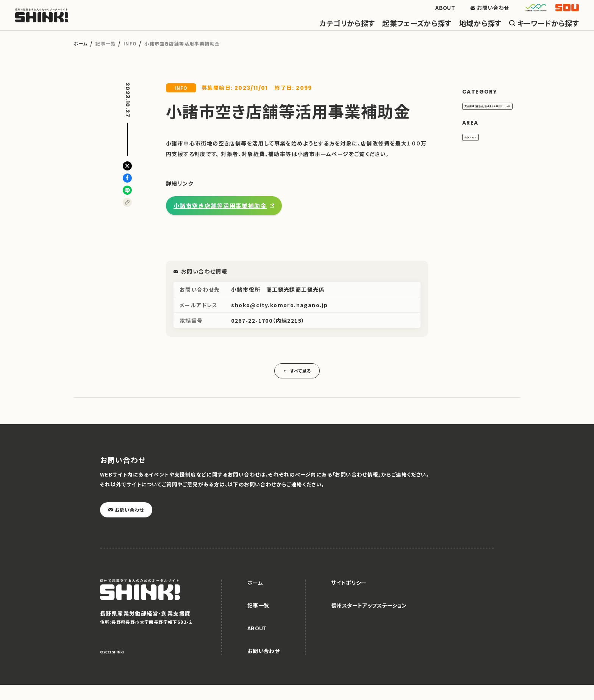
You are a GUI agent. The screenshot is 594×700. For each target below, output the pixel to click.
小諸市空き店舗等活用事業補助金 (220, 221)
